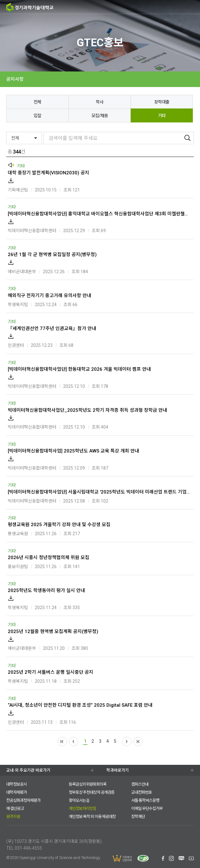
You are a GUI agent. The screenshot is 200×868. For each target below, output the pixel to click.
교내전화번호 (142, 792)
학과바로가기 (118, 770)
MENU (193, 7)
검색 (169, 7)
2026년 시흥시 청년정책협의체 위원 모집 (49, 558)
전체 (37, 102)
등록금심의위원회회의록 (88, 784)
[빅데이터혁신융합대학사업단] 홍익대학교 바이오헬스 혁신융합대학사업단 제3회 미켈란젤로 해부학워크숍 (99, 214)
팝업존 (181, 7)
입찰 (37, 116)
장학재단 (138, 817)
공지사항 (15, 79)
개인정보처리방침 (82, 808)
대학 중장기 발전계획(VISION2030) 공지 (49, 173)
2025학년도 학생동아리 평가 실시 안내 (46, 590)
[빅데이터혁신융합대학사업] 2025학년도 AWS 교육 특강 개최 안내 (73, 451)
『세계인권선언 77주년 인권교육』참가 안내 (52, 328)
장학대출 (162, 102)
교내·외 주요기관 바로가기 (28, 770)
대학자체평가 (16, 792)
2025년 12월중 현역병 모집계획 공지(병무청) (53, 631)
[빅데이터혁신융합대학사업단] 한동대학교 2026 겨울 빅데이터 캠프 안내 (79, 369)
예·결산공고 (15, 808)
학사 (100, 102)
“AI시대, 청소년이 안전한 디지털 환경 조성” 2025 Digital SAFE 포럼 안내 (80, 705)
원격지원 (13, 817)
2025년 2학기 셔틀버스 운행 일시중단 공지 (51, 672)
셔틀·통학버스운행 (145, 800)
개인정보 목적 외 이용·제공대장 (92, 817)
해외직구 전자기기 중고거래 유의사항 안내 (49, 296)
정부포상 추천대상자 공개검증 (92, 792)
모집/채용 (100, 116)
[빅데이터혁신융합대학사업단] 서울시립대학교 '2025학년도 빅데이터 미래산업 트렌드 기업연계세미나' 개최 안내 (99, 492)
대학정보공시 (16, 784)
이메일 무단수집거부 (147, 808)
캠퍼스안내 (140, 784)
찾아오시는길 (79, 800)
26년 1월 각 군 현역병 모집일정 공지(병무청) (52, 255)
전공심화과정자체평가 (23, 800)
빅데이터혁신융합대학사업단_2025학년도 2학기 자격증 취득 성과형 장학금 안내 (87, 410)
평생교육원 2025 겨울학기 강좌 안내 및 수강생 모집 (59, 525)
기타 (162, 116)
